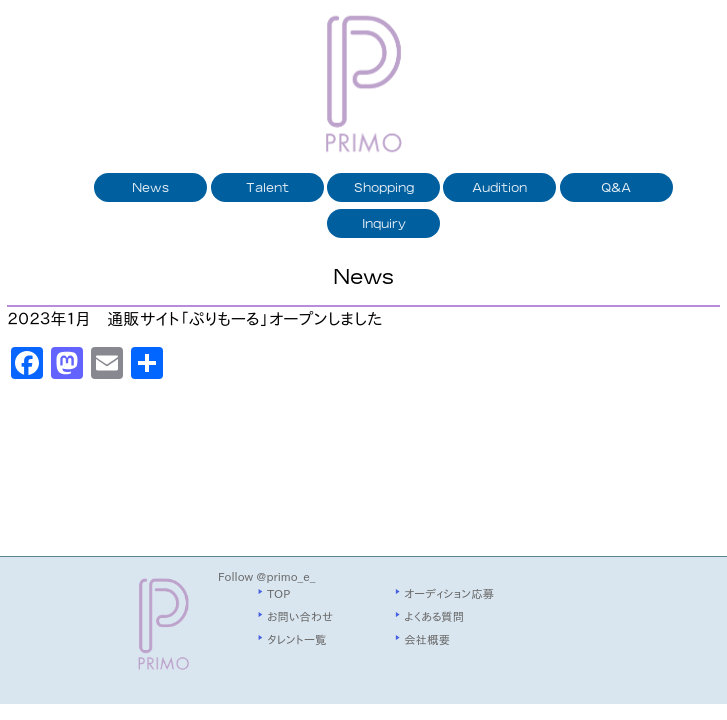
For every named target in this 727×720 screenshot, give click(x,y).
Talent (267, 187)
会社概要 (427, 639)
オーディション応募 (449, 593)
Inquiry (384, 223)
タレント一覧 (296, 639)
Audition (499, 187)
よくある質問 (434, 616)
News (150, 187)
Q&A (616, 187)
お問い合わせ (300, 616)
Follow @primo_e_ (266, 576)
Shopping (384, 187)
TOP (278, 593)
